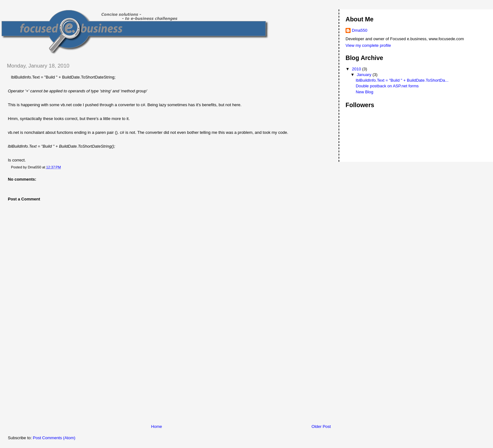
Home (157, 426)
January (365, 75)
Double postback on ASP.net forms (387, 86)
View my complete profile (368, 45)
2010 (357, 69)
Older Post (321, 426)
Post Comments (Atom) (54, 438)
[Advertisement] (49, 380)
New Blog (365, 92)
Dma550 (360, 30)
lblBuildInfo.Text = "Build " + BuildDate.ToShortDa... (402, 80)
